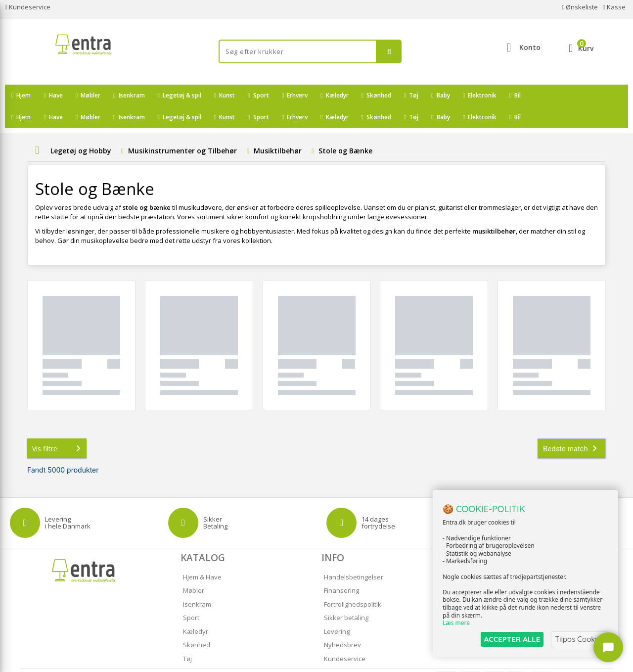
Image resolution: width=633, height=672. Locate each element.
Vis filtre (58, 427)
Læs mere (456, 623)
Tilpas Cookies (580, 639)
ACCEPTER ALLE (512, 639)
